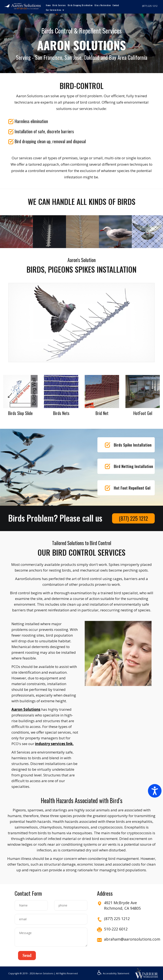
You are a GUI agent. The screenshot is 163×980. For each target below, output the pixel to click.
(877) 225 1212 (150, 6)
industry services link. (54, 744)
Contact (116, 5)
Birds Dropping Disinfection (80, 5)
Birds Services (59, 5)
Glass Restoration (103, 5)
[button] (27, 956)
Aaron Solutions (26, 709)
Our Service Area (53, 10)
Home (48, 5)
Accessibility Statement (113, 973)
